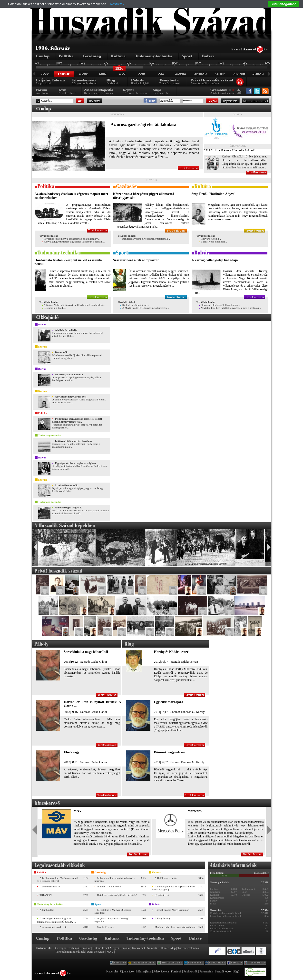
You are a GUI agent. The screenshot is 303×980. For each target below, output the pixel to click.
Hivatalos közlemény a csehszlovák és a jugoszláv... (71, 239)
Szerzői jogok (223, 971)
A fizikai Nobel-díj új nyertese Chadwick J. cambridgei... (73, 305)
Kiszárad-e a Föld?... (54, 308)
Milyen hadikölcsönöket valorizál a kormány (115, 879)
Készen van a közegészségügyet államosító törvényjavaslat (144, 196)
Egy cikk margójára (169, 702)
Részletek (117, 4)
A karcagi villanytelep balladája (215, 260)
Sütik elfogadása (283, 4)
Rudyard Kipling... (210, 239)
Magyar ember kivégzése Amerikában (175, 927)
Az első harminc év (50, 886)
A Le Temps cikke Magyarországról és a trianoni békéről (58, 879)
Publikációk (191, 971)
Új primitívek (162, 895)
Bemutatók (61, 352)
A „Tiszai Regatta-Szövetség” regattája (112, 920)
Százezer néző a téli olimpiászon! (137, 260)
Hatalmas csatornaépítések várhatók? (117, 895)
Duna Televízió (96, 952)
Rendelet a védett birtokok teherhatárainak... (145, 239)
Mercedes (195, 811)
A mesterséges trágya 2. (68, 507)
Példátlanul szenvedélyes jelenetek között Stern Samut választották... (77, 420)
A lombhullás (47, 910)
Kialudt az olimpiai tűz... (135, 305)
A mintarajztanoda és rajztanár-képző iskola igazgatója (173, 888)
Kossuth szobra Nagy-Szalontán (172, 910)
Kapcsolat (112, 971)
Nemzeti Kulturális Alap (161, 948)
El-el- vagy (72, 752)
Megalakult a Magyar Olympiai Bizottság (113, 911)
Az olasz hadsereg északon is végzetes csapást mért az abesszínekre (71, 196)
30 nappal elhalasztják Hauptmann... (219, 305)
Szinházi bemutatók (66, 485)
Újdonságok (127, 971)
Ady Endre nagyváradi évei (71, 397)
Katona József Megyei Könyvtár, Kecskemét (119, 948)
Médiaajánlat (144, 971)
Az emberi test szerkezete (54, 927)
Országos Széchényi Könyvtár (73, 948)
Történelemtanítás (188, 948)
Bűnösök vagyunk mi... (171, 752)
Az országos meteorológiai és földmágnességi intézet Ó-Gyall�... (56, 920)
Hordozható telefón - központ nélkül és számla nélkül (68, 262)
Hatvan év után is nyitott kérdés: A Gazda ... (93, 704)
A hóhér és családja (66, 330)
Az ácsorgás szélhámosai (69, 374)
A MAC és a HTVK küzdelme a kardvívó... (145, 308)
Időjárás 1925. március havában (73, 441)
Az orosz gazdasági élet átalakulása (144, 125)
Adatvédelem (161, 971)
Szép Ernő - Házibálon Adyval (214, 194)
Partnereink (206, 971)
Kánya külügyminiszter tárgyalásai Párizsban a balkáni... (73, 242)
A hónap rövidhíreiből (109, 886)
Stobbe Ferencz (106, 927)
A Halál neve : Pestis (166, 878)
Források (176, 971)
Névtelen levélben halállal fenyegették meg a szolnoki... (230, 308)
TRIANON (46, 895)
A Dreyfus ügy (163, 918)
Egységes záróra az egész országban (75, 463)
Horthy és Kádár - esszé (171, 652)
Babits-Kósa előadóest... (213, 242)
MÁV (78, 811)
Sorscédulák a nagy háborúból (86, 652)
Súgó (236, 971)
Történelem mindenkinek (70, 952)
